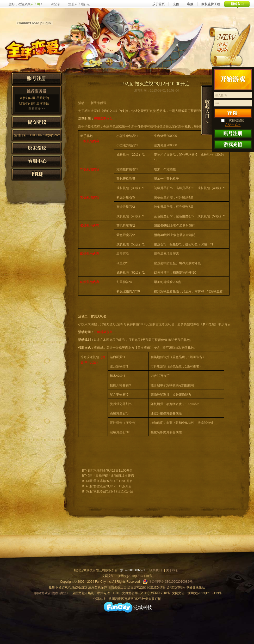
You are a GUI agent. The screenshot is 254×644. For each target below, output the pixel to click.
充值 (176, 4)
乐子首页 (158, 4)
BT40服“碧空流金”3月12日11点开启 (107, 486)
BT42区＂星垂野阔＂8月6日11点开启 (108, 476)
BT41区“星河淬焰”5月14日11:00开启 (107, 481)
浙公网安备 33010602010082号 (168, 582)
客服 (190, 4)
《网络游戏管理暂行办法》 (51, 593)
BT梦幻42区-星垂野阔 (34, 98)
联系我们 (156, 570)
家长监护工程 (211, 4)
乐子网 (35, 4)
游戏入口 (237, 4)
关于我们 (172, 570)
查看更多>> (36, 109)
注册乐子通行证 (79, 4)
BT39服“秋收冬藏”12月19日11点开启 (108, 491)
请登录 (55, 4)
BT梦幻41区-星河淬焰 (34, 104)
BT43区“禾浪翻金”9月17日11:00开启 (107, 471)
